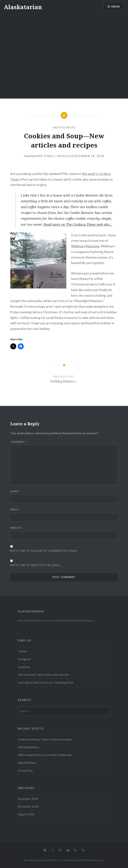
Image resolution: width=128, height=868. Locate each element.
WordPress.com (94, 860)
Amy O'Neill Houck (52, 156)
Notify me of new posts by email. (36, 565)
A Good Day (25, 771)
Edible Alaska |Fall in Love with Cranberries (45, 755)
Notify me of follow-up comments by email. (44, 551)
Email (15, 510)
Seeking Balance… (29, 747)
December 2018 (28, 799)
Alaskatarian (23, 7)
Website (16, 528)
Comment (19, 442)
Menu (116, 7)
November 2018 (28, 806)
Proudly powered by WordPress (43, 860)
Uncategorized (64, 128)
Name (15, 491)
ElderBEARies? (27, 763)
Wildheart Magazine (85, 246)
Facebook (24, 667)
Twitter (23, 651)
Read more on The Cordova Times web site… (78, 224)
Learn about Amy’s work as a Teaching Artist (46, 682)
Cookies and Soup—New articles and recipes (45, 739)
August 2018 (26, 814)
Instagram (24, 659)
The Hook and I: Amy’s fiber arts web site (43, 675)
